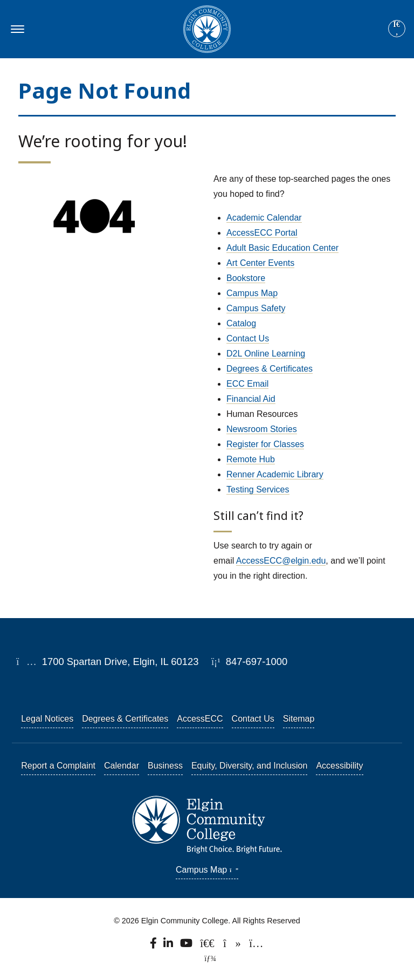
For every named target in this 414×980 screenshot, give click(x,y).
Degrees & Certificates (270, 369)
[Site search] (397, 29)
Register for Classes (265, 444)
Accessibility (339, 766)
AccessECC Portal (262, 233)
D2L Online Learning (266, 354)
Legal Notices (47, 719)
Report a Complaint (58, 766)
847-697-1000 (249, 662)
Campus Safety (256, 308)
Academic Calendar (264, 218)
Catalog (241, 323)
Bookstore (246, 278)
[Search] (397, 29)
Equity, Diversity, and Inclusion (250, 766)
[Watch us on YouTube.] (187, 946)
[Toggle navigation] (16, 29)
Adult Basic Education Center (282, 248)
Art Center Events (260, 263)
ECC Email (247, 384)
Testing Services (258, 489)
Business (165, 766)
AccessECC (200, 719)
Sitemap (299, 719)
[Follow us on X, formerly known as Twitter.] (208, 946)
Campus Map (252, 293)
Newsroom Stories (262, 429)
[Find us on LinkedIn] (169, 946)
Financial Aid (251, 399)
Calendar (122, 766)
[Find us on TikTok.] (233, 946)
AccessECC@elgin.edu (281, 561)
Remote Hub (251, 459)
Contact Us (248, 338)
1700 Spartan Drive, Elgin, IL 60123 (107, 662)
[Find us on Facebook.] (154, 946)
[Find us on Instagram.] (256, 946)
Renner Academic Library (275, 474)
